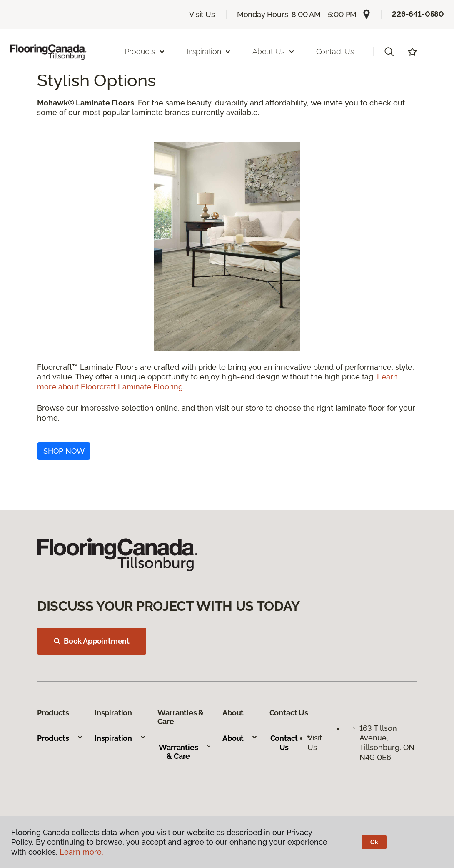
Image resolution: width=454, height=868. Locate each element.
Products (60, 738)
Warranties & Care (185, 752)
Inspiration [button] (209, 51)
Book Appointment (92, 641)
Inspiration (120, 738)
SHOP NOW (64, 451)
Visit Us (202, 14)
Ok (374, 842)
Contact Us (335, 51)
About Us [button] (274, 51)
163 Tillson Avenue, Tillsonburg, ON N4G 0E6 (387, 743)
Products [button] (145, 51)
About (240, 738)
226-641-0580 (418, 14)
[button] (389, 52)
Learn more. (81, 852)
